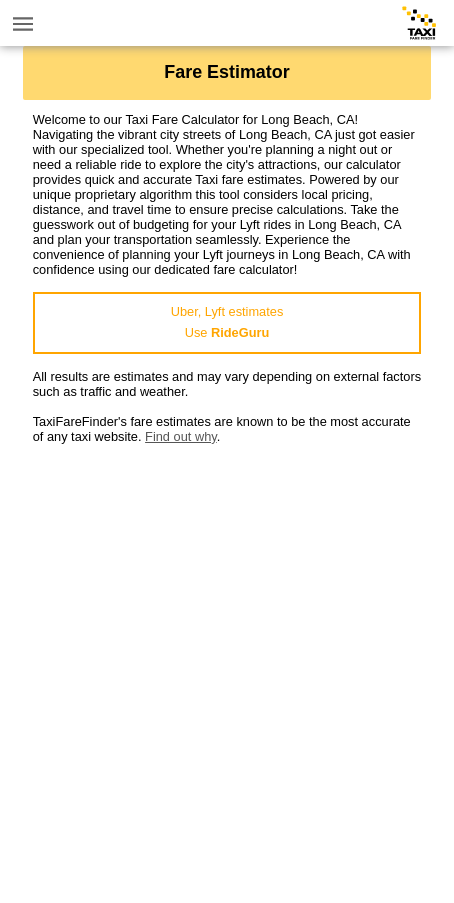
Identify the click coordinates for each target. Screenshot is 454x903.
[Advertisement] (227, 671)
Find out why (181, 436)
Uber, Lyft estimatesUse (227, 322)
